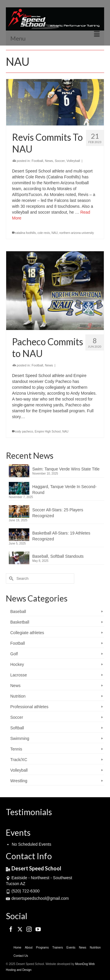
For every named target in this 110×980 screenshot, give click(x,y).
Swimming (20, 738)
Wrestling (19, 781)
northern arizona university (77, 233)
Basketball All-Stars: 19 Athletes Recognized (61, 536)
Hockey (17, 664)
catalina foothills (25, 233)
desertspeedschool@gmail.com (37, 898)
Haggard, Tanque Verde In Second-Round (64, 490)
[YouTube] (38, 929)
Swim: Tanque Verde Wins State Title (66, 469)
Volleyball (73, 161)
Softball (17, 728)
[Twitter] (20, 929)
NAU (55, 233)
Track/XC (19, 760)
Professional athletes (29, 707)
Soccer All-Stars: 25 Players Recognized (58, 513)
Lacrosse (19, 675)
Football (37, 161)
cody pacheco (24, 432)
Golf (14, 654)
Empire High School (48, 432)
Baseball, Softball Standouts (58, 556)
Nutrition (18, 696)
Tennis (16, 749)
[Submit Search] (10, 578)
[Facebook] (11, 929)
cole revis (44, 233)
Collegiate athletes (27, 633)
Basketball (20, 622)
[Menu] (55, 38)
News (49, 161)
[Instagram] (29, 929)
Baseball (18, 612)
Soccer (60, 161)
